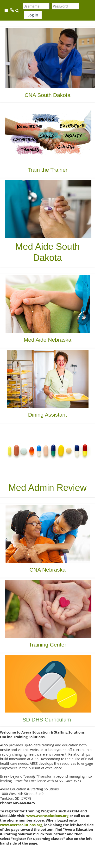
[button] (17, 10)
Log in (33, 15)
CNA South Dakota (47, 95)
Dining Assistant (48, 415)
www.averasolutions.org (47, 816)
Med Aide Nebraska (47, 340)
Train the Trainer (48, 170)
